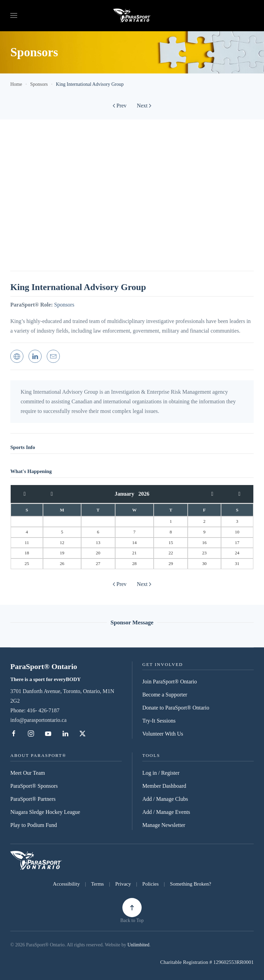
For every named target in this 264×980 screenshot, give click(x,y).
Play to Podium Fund (34, 825)
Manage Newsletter (164, 825)
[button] (14, 15)
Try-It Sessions (159, 721)
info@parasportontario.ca (38, 720)
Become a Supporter (165, 695)
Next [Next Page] (144, 106)
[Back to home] (132, 15)
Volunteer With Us (163, 734)
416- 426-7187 (43, 710)
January (127, 494)
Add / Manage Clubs (165, 799)
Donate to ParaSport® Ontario (176, 708)
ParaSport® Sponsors (34, 786)
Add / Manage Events (166, 812)
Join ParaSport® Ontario (170, 682)
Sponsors (64, 305)
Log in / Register (161, 773)
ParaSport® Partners (33, 799)
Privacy (123, 884)
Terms (97, 884)
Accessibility (66, 884)
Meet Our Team (28, 773)
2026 (144, 494)
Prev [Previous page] (120, 106)
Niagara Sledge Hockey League (45, 812)
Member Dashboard (164, 786)
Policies (151, 884)
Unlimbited (139, 945)
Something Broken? (191, 884)
